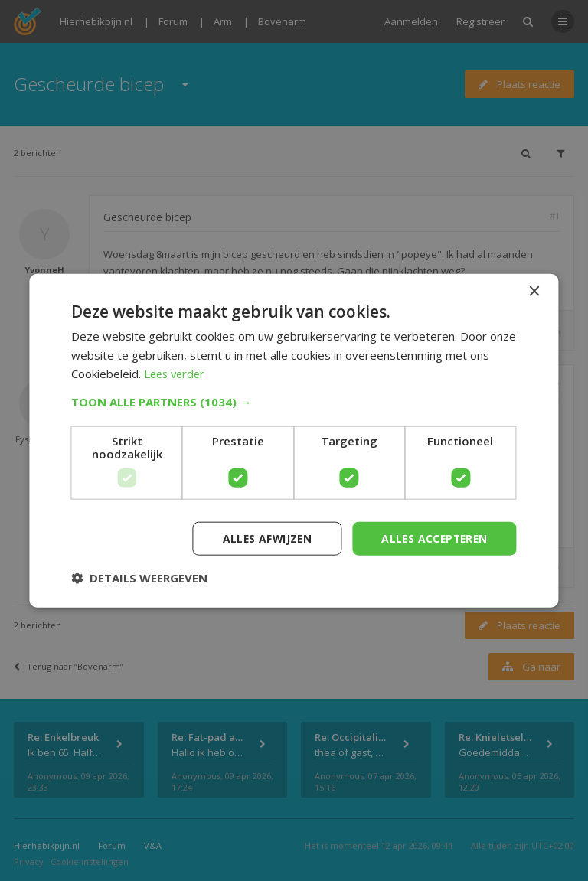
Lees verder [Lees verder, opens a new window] (176, 374)
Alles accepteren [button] (432, 538)
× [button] (534, 291)
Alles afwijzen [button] (263, 538)
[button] (294, 401)
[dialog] (294, 440)
